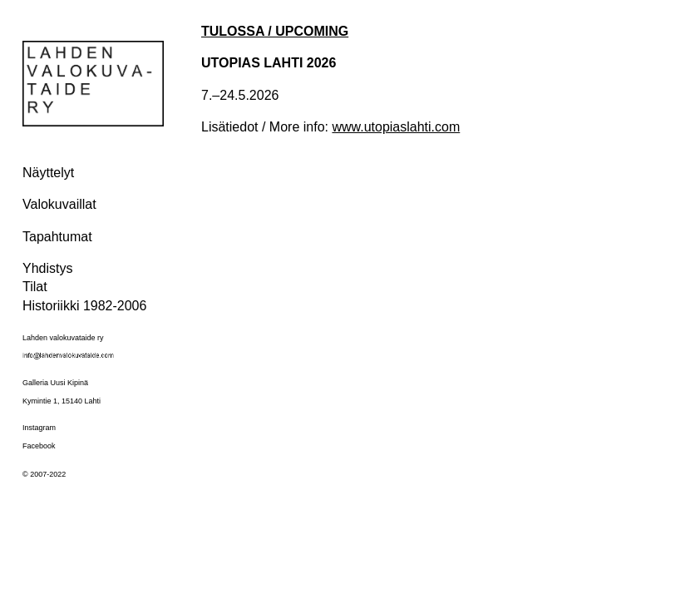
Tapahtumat (57, 237)
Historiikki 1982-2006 (84, 306)
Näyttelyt (48, 173)
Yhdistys (47, 268)
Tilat (35, 287)
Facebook (39, 446)
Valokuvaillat (59, 204)
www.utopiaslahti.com (396, 127)
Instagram (39, 428)
